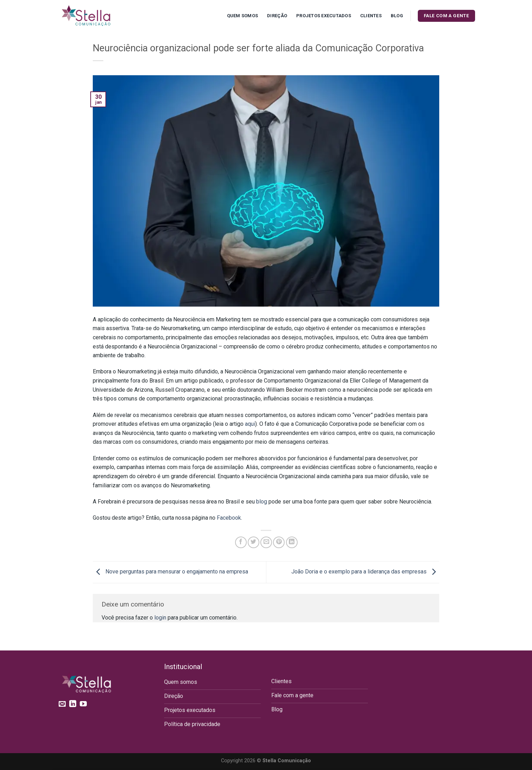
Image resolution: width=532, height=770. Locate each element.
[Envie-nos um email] (62, 704)
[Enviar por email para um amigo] (266, 542)
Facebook (229, 518)
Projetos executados (324, 16)
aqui (250, 424)
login (160, 618)
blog (262, 502)
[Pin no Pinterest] (279, 542)
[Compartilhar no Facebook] (241, 542)
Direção (277, 16)
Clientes (371, 16)
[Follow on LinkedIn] (73, 704)
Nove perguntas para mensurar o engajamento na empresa (170, 572)
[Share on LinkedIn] (292, 542)
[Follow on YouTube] (83, 704)
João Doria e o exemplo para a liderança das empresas (365, 572)
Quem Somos (243, 16)
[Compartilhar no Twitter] (254, 542)
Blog (397, 16)
